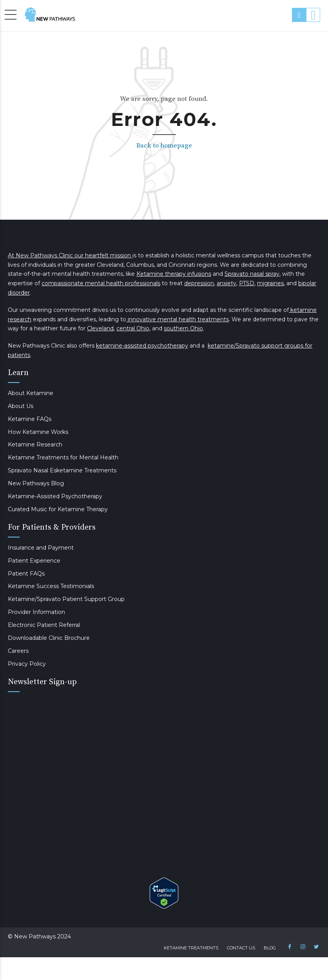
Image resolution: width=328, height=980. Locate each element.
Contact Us (241, 948)
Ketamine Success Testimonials (51, 586)
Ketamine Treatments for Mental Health (63, 457)
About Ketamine (31, 393)
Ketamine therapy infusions (174, 274)
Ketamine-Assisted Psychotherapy (55, 496)
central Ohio (133, 328)
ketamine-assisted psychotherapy (142, 346)
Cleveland (100, 328)
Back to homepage (164, 146)
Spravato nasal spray (252, 274)
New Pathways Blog (36, 483)
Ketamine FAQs (30, 419)
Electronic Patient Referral (44, 625)
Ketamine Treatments (191, 948)
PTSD (247, 283)
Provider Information (36, 612)
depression (199, 283)
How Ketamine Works (38, 432)
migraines (270, 283)
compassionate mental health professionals (101, 283)
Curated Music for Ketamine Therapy (58, 509)
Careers (18, 651)
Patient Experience (34, 561)
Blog (270, 948)
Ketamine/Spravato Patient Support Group (66, 599)
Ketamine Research (35, 444)
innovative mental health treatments (178, 319)
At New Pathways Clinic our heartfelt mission (70, 255)
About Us (21, 406)
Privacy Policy (27, 664)
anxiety (227, 283)
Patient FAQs (26, 574)
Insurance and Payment (41, 548)
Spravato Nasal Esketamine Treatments (62, 470)
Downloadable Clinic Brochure (49, 638)
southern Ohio (183, 328)
